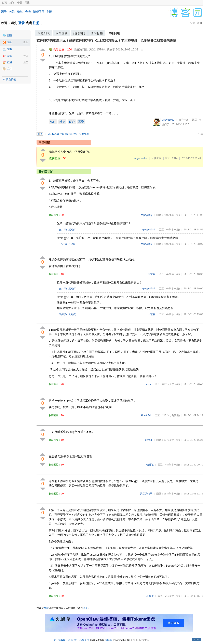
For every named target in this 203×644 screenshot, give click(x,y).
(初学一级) (174, 230)
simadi (149, 440)
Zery (149, 384)
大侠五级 (157, 158)
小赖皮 (150, 596)
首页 (4, 3)
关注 (12, 12)
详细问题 (114, 33)
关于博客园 (59, 640)
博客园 (108, 640)
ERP (72, 122)
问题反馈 (11, 79)
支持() (63, 230)
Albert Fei (146, 415)
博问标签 (97, 33)
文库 (10, 69)
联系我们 (72, 640)
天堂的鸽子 (146, 494)
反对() (72, 230)
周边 (27, 3)
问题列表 (44, 33)
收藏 (10, 62)
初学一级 (183, 120)
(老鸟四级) (174, 415)
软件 (53, 122)
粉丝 (20, 12)
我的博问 (79, 33)
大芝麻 (151, 274)
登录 (21, 23)
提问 (26, 42)
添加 (26, 62)
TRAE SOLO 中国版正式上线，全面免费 (67, 134)
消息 (50, 12)
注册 (36, 23)
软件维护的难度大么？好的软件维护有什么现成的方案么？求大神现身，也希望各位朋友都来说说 (106, 40)
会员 (20, 3)
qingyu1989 (168, 120)
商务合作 (84, 640)
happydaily (146, 215)
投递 (26, 56)
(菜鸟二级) (174, 215)
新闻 (12, 3)
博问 (10, 42)
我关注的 (62, 33)
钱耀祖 (150, 465)
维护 (62, 122)
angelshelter (141, 158)
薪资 (81, 122)
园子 (4, 12)
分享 (201, 134)
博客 (10, 49)
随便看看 (39, 12)
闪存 (10, 35)
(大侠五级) (174, 384)
